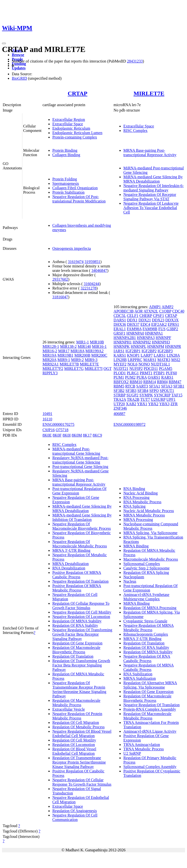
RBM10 (136, 382)
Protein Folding (65, 179)
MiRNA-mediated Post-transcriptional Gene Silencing (76, 451)
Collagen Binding (66, 155)
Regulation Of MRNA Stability (77, 621)
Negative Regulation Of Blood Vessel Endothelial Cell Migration (82, 734)
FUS (162, 329)
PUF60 (171, 373)
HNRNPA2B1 (125, 338)
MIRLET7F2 (53, 369)
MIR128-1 (51, 346)
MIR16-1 (99, 346)
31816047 (60, 297)
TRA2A (120, 399)
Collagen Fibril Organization (75, 188)
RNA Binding (134, 489)
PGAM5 (166, 369)
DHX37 (133, 324)
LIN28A (173, 355)
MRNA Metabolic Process (144, 515)
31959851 (92, 262)
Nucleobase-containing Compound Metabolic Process (151, 526)
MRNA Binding (136, 546)
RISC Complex (135, 131)
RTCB (130, 386)
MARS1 (150, 360)
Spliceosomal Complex (142, 564)
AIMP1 (155, 307)
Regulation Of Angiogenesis (75, 811)
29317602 (60, 279)
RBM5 (119, 386)
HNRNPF (163, 338)
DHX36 (120, 324)
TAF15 (177, 395)
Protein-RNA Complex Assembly (150, 709)
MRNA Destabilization (71, 564)
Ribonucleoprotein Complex (146, 634)
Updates (19, 68)
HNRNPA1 (154, 333)
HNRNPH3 (161, 342)
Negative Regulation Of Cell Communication (75, 817)
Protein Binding (65, 150)
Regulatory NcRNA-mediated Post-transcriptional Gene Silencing (80, 460)
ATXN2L (151, 311)
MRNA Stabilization (140, 678)
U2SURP (158, 399)
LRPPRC (135, 360)
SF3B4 (143, 391)
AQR (139, 311)
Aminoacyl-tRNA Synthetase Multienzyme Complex (146, 597)
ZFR (174, 404)
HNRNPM (156, 346)
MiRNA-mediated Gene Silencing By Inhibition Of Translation (82, 517)
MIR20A (50, 360)
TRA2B (133, 399)
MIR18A (78, 351)
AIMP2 (168, 307)
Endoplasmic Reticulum (71, 128)
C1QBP (165, 311)
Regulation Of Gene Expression (77, 643)
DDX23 (158, 320)
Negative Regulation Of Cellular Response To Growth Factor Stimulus (82, 782)
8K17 (87, 435)
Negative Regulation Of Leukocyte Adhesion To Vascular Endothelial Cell (151, 208)
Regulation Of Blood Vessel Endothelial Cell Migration (74, 751)
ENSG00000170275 (58, 424)
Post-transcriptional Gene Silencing (80, 467)
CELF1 (133, 316)
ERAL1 (120, 329)
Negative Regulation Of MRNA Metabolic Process (149, 628)
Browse (18, 55)
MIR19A (50, 355)
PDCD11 (151, 369)
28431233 (135, 61)
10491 (47, 414)
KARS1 (120, 355)
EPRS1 (173, 324)
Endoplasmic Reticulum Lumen (77, 133)
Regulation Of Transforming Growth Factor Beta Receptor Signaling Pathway (81, 665)
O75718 (62, 430)
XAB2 (131, 404)
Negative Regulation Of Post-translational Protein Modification (79, 199)
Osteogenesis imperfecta (72, 248)
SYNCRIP (162, 395)
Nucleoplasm (134, 577)
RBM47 (175, 382)
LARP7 (147, 355)
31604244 (91, 284)
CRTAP (77, 93)
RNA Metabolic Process (142, 502)
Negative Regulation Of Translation (80, 581)
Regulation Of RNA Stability (75, 625)
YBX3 (164, 404)
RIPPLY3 (50, 373)
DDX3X (172, 320)
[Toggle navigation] (4, 43)
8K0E (47, 435)
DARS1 (120, 320)
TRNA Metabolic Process (144, 749)
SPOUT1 (167, 391)
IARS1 (119, 351)
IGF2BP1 (133, 351)
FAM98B (150, 329)
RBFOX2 (121, 382)
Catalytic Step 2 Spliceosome (146, 568)
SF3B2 (119, 391)
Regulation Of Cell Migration (76, 723)
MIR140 (84, 346)
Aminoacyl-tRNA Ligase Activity (150, 731)
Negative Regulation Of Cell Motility (82, 612)
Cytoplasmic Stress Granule (145, 621)
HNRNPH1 (123, 342)
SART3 (142, 386)
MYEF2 (120, 364)
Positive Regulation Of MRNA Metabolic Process (77, 588)
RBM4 (162, 382)
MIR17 (64, 351)
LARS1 (160, 355)
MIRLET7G (74, 369)
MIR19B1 (65, 355)
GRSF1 (119, 333)
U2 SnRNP (132, 753)
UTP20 (119, 404)
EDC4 (145, 324)
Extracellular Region (69, 120)
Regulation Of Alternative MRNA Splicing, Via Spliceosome (150, 685)
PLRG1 (133, 373)
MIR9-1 (64, 360)
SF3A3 (167, 386)
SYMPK (146, 395)
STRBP (119, 395)
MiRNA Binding (137, 603)
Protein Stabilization (68, 192)
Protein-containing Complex (75, 137)
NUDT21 (121, 369)
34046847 (99, 270)
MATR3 (164, 360)
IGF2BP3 (165, 351)
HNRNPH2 (142, 342)
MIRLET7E (149, 93)
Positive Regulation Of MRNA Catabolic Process (77, 575)
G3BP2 (172, 329)
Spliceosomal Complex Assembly (150, 767)
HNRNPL (138, 346)
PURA (142, 377)
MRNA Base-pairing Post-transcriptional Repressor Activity (150, 153)
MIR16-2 (50, 351)
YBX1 (142, 404)
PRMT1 (146, 373)
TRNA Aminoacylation (142, 745)
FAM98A (134, 329)
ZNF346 (120, 408)
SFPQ (154, 391)
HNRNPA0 (135, 333)
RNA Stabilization (138, 674)
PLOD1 (120, 373)
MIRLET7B (69, 364)
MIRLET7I (93, 369)
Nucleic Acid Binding (141, 493)
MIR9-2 (77, 360)
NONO (144, 364)
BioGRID (19, 78)
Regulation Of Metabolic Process (79, 727)
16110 (47, 419)
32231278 (88, 288)
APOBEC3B (124, 311)
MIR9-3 (91, 360)
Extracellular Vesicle (69, 709)
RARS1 (167, 377)
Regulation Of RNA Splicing (146, 572)
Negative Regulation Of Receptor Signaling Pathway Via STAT (150, 197)
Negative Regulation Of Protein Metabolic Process (77, 716)
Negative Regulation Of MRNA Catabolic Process (149, 667)
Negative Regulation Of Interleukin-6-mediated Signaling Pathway (154, 188)
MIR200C (99, 355)
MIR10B (97, 342)
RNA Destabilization (69, 568)
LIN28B (120, 360)
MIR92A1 (51, 364)
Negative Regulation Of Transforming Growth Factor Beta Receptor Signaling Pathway (82, 634)
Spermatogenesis (66, 183)
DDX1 (132, 320)
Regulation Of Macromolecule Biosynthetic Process (76, 650)
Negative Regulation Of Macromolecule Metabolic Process (80, 544)
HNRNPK (122, 346)
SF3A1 (154, 386)
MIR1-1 (83, 342)
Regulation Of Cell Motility (74, 740)
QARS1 (154, 377)
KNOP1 (133, 355)
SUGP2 (132, 395)
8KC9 (97, 435)
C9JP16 (49, 430)
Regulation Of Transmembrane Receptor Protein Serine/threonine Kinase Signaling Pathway (79, 762)
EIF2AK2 (159, 324)
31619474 (76, 262)
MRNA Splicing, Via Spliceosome (150, 533)
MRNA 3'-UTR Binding (71, 550)
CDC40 (178, 311)
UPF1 (171, 399)
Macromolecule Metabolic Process (151, 559)
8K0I (67, 435)
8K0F (57, 435)
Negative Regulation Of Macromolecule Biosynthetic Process (82, 526)
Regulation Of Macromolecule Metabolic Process (76, 703)
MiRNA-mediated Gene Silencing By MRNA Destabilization (153, 179)
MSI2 (176, 360)
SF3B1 (179, 386)
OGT (108, 369)
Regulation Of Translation (73, 656)
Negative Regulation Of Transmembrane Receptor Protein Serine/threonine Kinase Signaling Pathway (79, 689)
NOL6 (133, 364)
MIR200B (82, 355)
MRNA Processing (138, 520)
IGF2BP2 (149, 351)
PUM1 (119, 377)
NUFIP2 (136, 369)
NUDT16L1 (160, 364)
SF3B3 (131, 391)
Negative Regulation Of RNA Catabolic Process (147, 659)
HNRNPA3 (146, 338)
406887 (119, 414)
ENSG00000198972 (129, 424)
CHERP (146, 316)
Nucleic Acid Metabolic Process (149, 511)
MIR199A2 (95, 351)
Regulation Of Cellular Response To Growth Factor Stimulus (81, 606)
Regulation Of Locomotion (74, 745)
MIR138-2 (68, 346)
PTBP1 (159, 373)
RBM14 (150, 382)
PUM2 (130, 377)
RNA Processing (136, 497)
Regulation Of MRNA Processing (150, 608)
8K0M (77, 435)
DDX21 (145, 320)
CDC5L (120, 316)
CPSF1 (158, 316)
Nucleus (130, 581)
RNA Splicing (134, 506)
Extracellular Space (68, 124)
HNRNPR (173, 346)
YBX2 (153, 404)
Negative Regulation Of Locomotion (81, 617)
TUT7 (145, 399)
